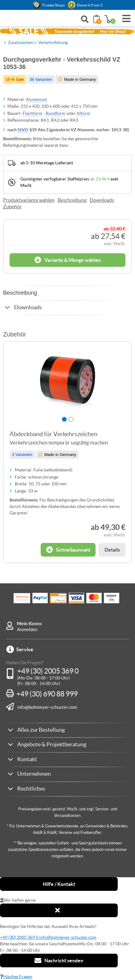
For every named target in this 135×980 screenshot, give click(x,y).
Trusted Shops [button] (53, 5)
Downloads (102, 200)
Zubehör (12, 206)
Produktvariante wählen (29, 200)
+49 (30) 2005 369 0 (48, 671)
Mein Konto (29, 624)
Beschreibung (72, 200)
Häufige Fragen (16, 977)
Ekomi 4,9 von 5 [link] (90, 5)
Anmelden (27, 629)
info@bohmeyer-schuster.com (47, 707)
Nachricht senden (59, 960)
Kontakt (27, 759)
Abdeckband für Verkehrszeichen (53, 434)
